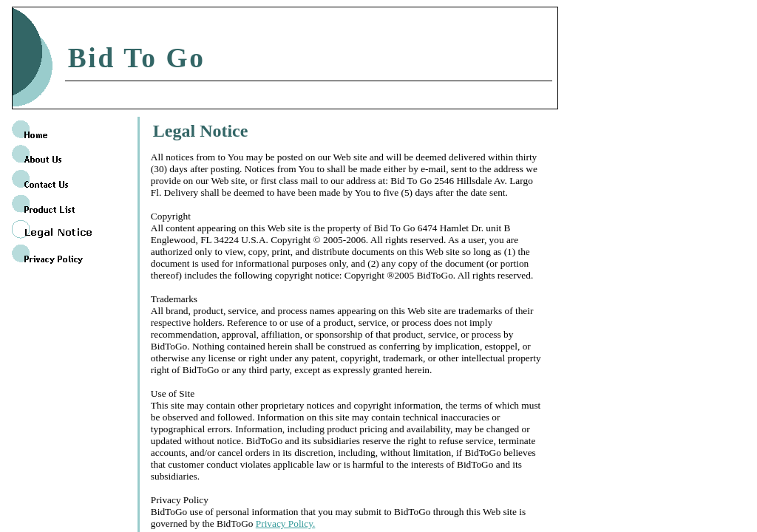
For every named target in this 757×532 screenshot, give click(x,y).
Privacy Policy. (286, 524)
